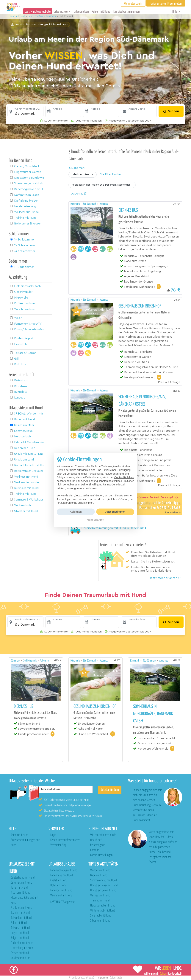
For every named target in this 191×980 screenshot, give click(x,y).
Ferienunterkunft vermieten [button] (166, 4)
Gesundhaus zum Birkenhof (140, 306)
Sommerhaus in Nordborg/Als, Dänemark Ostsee (142, 401)
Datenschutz (116, 978)
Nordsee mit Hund (20, 958)
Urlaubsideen (81, 12)
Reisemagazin (98, 845)
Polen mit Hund (19, 923)
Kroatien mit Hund (20, 893)
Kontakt (94, 850)
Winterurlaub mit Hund (103, 911)
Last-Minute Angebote (38, 12)
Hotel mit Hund (58, 886)
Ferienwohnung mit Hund (64, 870)
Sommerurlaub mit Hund (104, 881)
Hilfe (175, 12)
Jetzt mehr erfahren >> (165, 578)
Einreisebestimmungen (127, 12)
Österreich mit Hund (21, 883)
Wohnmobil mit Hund (61, 896)
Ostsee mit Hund (20, 953)
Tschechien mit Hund (22, 943)
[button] (25, 111)
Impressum (103, 978)
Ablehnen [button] (76, 512)
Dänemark (77, 168)
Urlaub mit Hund (17, 16)
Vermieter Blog (58, 845)
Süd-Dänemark (90, 204)
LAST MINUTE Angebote (62, 902)
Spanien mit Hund (20, 913)
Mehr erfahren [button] (95, 520)
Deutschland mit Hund (23, 878)
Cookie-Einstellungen (101, 855)
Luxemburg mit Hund (22, 948)
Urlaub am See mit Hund (103, 891)
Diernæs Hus (128, 210)
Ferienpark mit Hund (61, 891)
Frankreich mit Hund (21, 908)
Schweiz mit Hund (20, 928)
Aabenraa (104, 204)
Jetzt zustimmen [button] (115, 512)
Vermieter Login (133, 4)
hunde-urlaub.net (80, 978)
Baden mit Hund (99, 875)
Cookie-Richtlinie (124, 477)
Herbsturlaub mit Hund (103, 906)
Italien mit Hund (19, 888)
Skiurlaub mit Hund (101, 916)
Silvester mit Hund (100, 921)
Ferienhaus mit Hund (62, 875)
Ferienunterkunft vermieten (65, 840)
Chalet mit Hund (59, 881)
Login (53, 835)
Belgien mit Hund (20, 938)
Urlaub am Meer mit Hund (104, 886)
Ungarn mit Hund (20, 933)
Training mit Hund (100, 901)
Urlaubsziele (61, 12)
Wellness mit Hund (100, 896)
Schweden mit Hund (21, 918)
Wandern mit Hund (100, 870)
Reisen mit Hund (101, 12)
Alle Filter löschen (111, 175)
